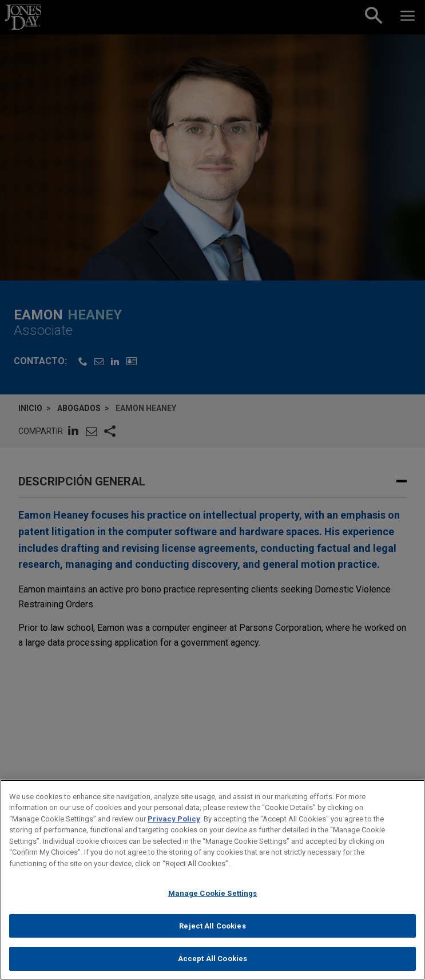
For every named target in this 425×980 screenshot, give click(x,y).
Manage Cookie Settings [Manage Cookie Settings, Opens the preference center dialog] (213, 893)
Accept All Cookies (213, 959)
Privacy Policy (174, 819)
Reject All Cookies (212, 926)
